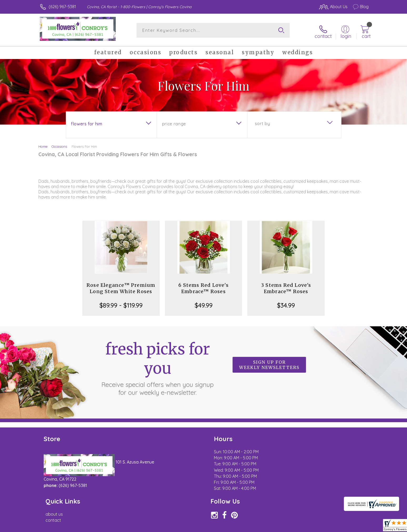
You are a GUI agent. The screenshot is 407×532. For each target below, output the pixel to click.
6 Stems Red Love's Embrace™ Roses (203, 286)
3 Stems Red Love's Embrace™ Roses (286, 286)
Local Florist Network (322, 526)
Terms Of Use (253, 526)
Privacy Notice (284, 526)
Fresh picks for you (158, 366)
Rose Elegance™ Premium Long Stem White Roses (121, 286)
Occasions (59, 144)
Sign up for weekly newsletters (269, 363)
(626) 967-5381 (62, 7)
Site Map (355, 526)
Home (43, 144)
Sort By (262, 121)
